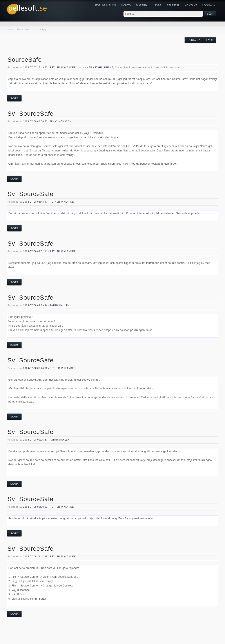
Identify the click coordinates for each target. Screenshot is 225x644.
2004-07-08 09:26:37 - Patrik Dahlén (46, 440)
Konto (126, 5)
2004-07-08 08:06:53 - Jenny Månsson (47, 121)
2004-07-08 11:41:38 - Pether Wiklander (50, 557)
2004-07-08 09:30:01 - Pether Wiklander (50, 507)
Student (173, 5)
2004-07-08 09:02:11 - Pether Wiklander (50, 251)
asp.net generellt (100, 67)
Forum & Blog (106, 5)
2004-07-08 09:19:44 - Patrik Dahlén (46, 305)
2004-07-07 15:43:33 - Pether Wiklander (50, 67)
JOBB (158, 5)
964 (166, 67)
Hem (10, 30)
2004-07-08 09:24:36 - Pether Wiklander (50, 368)
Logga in (209, 5)
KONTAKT (191, 5)
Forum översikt (26, 30)
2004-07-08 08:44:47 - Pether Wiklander (50, 202)
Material (143, 5)
